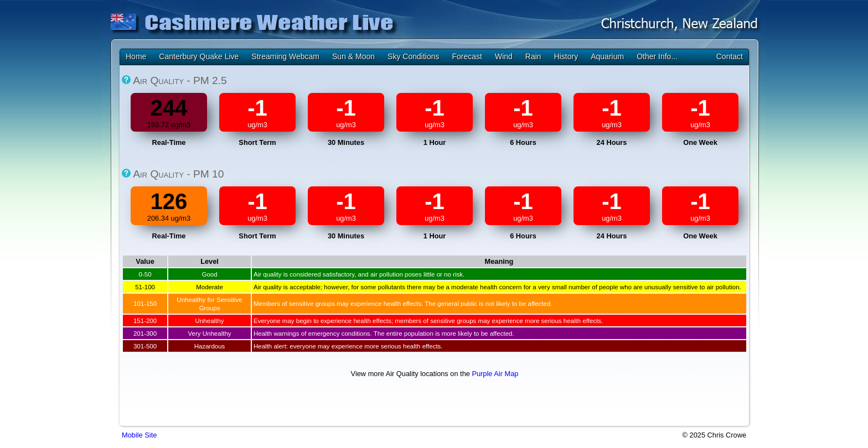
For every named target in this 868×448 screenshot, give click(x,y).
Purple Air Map (495, 374)
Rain (533, 56)
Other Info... (657, 56)
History (566, 56)
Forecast (467, 56)
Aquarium (607, 56)
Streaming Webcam (285, 56)
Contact (730, 56)
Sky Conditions (413, 56)
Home (136, 56)
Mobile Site (139, 435)
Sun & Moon (353, 56)
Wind (504, 56)
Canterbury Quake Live (199, 56)
